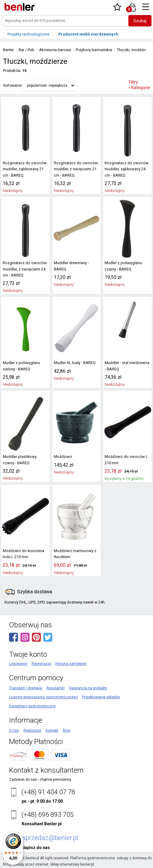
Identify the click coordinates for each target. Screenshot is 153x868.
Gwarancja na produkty (88, 688)
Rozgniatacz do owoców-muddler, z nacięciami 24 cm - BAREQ (24, 269)
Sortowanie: (13, 85)
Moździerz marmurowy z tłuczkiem (74, 554)
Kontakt (52, 731)
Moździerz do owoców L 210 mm (125, 460)
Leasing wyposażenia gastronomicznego (43, 697)
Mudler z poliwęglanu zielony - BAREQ (20, 366)
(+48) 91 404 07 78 (48, 792)
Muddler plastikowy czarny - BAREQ (25, 460)
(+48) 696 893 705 (47, 815)
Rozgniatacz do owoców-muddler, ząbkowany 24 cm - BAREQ (127, 169)
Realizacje (32, 731)
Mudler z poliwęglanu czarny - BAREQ (122, 266)
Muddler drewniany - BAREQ (70, 266)
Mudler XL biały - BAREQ (74, 363)
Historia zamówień (71, 664)
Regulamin (56, 688)
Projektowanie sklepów (101, 697)
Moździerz (63, 457)
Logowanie (18, 664)
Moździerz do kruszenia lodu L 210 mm (23, 554)
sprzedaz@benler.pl (50, 838)
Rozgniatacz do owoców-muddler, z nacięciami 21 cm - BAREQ (75, 169)
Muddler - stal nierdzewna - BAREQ (127, 366)
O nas (14, 731)
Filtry (139, 85)
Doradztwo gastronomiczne (32, 706)
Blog (67, 731)
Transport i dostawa (26, 688)
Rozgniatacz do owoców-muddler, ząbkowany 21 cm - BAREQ (25, 169)
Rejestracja (41, 664)
